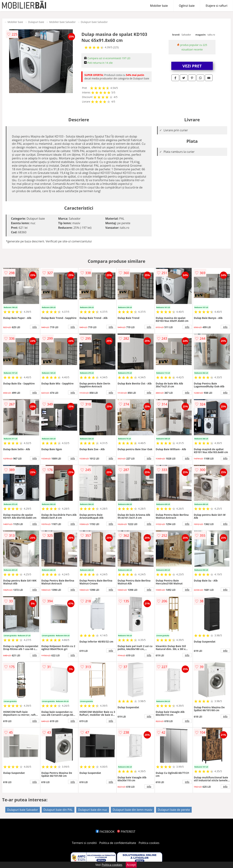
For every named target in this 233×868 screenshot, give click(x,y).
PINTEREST (126, 832)
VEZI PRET (192, 66)
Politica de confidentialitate (118, 843)
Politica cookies (149, 843)
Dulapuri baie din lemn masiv (133, 810)
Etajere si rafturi (217, 6)
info (35, 327)
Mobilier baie (159, 6)
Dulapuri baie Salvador (94, 22)
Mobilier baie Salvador (62, 22)
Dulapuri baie (36, 22)
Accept (131, 865)
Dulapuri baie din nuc (93, 810)
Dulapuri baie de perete (174, 810)
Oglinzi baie (187, 6)
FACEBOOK (105, 832)
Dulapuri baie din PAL (58, 810)
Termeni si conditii (84, 843)
